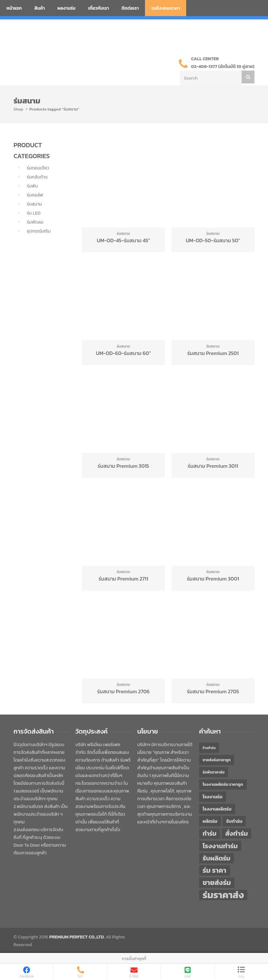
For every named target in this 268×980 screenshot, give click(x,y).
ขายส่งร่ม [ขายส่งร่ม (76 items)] (217, 883)
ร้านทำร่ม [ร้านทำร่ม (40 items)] (209, 748)
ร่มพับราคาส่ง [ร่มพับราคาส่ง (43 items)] (214, 772)
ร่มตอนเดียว (38, 168)
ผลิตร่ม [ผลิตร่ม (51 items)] (210, 821)
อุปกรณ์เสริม (39, 231)
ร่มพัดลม (35, 222)
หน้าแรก (14, 8)
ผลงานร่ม (66, 8)
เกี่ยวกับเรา (99, 8)
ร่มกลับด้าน (37, 177)
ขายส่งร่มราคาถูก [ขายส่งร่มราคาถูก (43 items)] (217, 760)
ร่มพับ (32, 186)
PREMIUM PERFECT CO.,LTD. (77, 937)
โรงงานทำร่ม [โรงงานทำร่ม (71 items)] (220, 846)
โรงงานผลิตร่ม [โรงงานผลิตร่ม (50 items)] (217, 809)
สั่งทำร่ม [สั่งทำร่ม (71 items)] (236, 833)
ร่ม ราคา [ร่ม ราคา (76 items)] (215, 870)
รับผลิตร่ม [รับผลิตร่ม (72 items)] (216, 858)
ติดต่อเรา (130, 8)
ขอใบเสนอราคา (166, 8)
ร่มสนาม (34, 204)
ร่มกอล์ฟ (35, 195)
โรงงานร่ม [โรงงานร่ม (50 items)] (213, 797)
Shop (18, 109)
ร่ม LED (34, 213)
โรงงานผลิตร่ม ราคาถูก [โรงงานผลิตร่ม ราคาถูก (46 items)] (223, 784)
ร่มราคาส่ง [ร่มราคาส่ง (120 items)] (223, 895)
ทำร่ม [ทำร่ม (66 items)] (210, 834)
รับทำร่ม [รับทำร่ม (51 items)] (234, 821)
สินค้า (40, 8)
